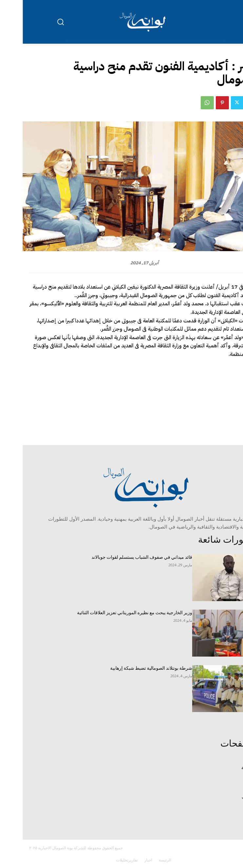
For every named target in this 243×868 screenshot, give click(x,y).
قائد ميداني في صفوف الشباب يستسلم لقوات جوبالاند (119, 557)
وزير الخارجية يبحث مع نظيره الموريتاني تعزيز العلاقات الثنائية (112, 613)
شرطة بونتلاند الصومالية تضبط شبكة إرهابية (129, 668)
